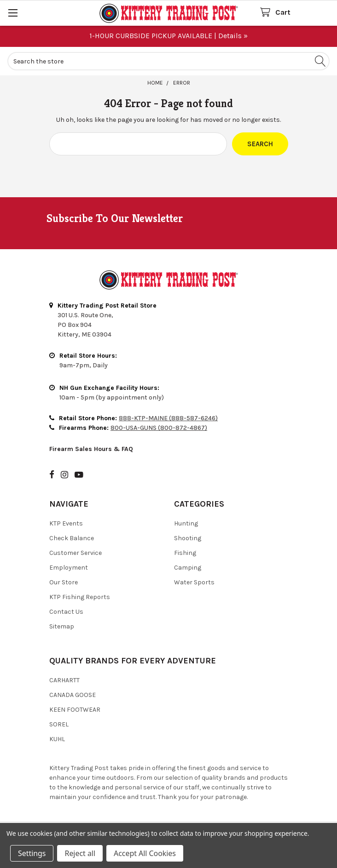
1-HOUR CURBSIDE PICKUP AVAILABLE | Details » (168, 36)
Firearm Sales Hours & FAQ (91, 449)
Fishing (185, 553)
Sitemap (62, 626)
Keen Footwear (75, 710)
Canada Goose (73, 695)
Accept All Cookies (145, 853)
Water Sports (194, 582)
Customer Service (76, 553)
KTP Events (66, 523)
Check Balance (72, 538)
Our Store (64, 582)
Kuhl (57, 739)
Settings (32, 853)
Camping (188, 568)
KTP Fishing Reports (80, 597)
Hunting (186, 523)
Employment (69, 568)
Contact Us (66, 612)
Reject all (80, 853)
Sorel (59, 724)
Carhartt (64, 680)
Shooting (188, 538)
